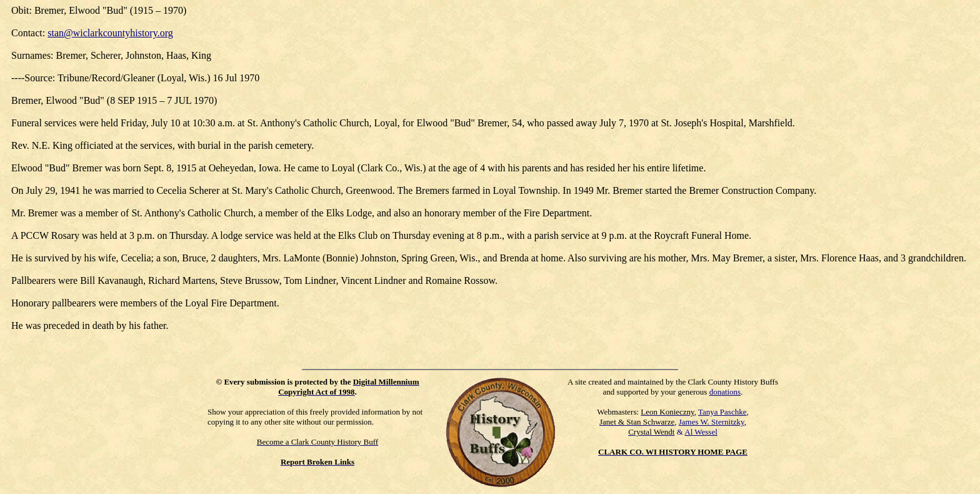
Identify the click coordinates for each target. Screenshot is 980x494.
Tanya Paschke (722, 412)
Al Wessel (701, 432)
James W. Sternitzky (712, 422)
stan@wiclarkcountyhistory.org (110, 33)
